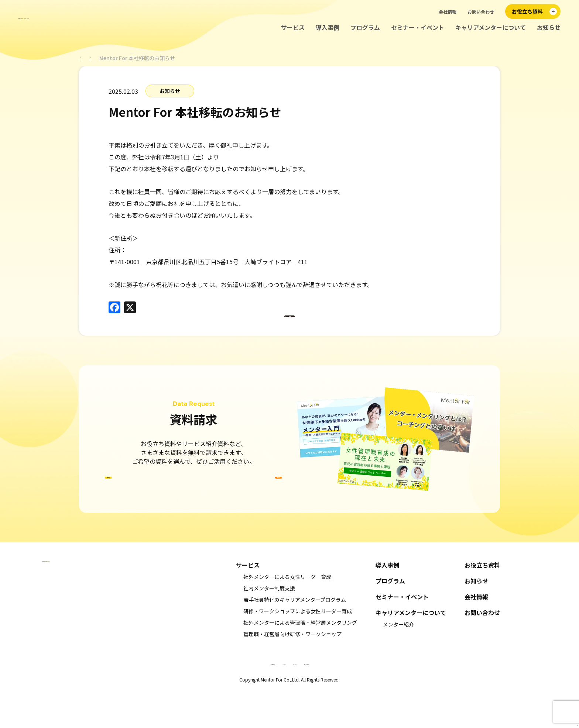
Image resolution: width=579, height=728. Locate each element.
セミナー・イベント (418, 27)
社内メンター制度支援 (269, 627)
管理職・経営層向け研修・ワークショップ (292, 672)
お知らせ (549, 27)
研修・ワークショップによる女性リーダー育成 (298, 649)
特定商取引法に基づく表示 (210, 701)
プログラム (365, 27)
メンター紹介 (398, 663)
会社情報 (448, 12)
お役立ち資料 (482, 603)
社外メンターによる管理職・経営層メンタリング (300, 661)
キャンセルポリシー (264, 701)
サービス (293, 27)
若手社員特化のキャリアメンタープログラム (295, 638)
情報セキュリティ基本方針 (369, 701)
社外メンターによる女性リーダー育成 (287, 615)
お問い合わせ (481, 12)
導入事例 (328, 27)
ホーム (87, 58)
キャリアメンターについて (491, 27)
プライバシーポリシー (314, 701)
